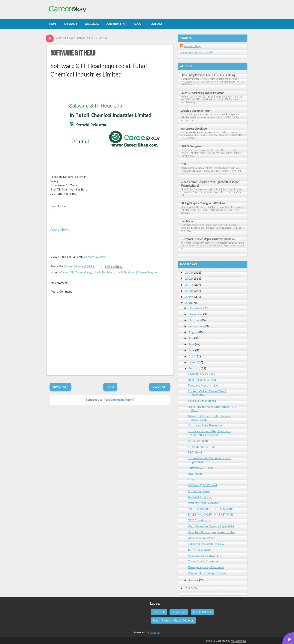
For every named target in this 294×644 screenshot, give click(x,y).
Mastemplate (239, 641)
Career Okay (83, 272)
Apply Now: (60, 229)
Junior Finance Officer (202, 379)
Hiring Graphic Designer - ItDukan (203, 203)
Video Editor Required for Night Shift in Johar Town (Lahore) (210, 184)
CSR (183, 164)
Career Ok (67, 272)
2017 (188, 588)
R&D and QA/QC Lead (202, 485)
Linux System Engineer (202, 400)
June (192, 344)
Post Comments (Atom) (119, 400)
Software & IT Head (73, 53)
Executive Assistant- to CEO (206, 544)
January (194, 580)
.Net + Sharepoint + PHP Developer (211, 509)
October (194, 320)
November (196, 314)
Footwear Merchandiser (203, 385)
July (191, 338)
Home (110, 387)
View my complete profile (197, 52)
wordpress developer (194, 128)
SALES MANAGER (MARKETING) (210, 514)
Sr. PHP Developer (200, 549)
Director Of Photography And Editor (211, 532)
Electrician (187, 221)
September (196, 326)
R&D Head (195, 452)
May (192, 350)
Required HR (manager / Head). (208, 573)
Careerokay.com (95, 257)
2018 (188, 303)
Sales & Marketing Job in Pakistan (202, 93)
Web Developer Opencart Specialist (211, 526)
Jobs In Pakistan (103, 272)
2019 (188, 297)
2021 (188, 285)
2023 (188, 272)
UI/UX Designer (191, 146)
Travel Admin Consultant (204, 561)
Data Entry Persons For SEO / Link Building (208, 75)
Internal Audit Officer (202, 446)
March (193, 362)
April (192, 356)
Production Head (199, 491)
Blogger (155, 632)
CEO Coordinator (199, 520)
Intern (192, 479)
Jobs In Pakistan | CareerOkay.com (137, 272)
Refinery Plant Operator (203, 503)
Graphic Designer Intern (196, 111)
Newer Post (60, 387)
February (194, 368)
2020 (188, 291)
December (195, 308)
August (193, 332)
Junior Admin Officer (201, 538)
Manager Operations (201, 373)
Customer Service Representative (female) (208, 239)
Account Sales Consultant (204, 555)
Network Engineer (200, 497)
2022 (188, 278)
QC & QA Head (198, 441)
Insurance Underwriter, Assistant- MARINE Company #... (209, 433)
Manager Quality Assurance (206, 567)
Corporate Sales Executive (205, 425)
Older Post (160, 387)
